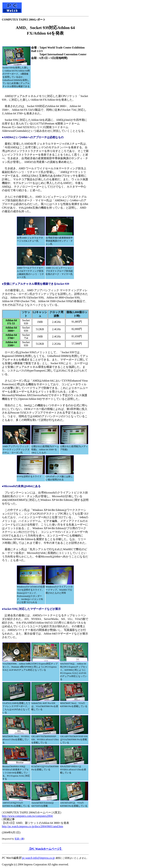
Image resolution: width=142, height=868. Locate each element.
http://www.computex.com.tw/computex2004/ (27, 816)
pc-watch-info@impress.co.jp (38, 858)
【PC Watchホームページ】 (45, 849)
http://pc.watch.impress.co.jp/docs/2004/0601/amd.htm (32, 826)
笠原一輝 (19, 839)
